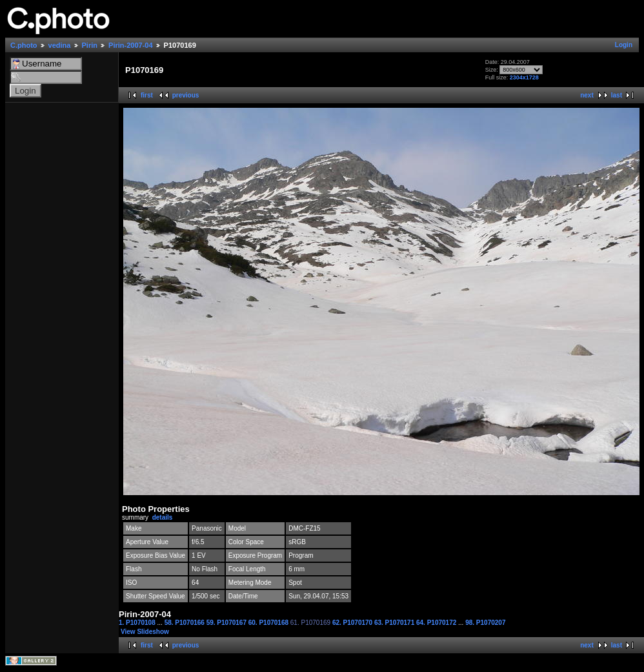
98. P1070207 (485, 623)
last (617, 95)
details (163, 517)
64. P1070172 (437, 623)
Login (624, 45)
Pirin (90, 45)
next (587, 95)
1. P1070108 (138, 623)
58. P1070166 (186, 623)
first (147, 95)
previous (186, 95)
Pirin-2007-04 (130, 45)
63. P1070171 (395, 623)
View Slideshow (145, 632)
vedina (60, 45)
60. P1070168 (269, 623)
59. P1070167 (227, 623)
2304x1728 (524, 77)
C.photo (24, 45)
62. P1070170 (353, 623)
